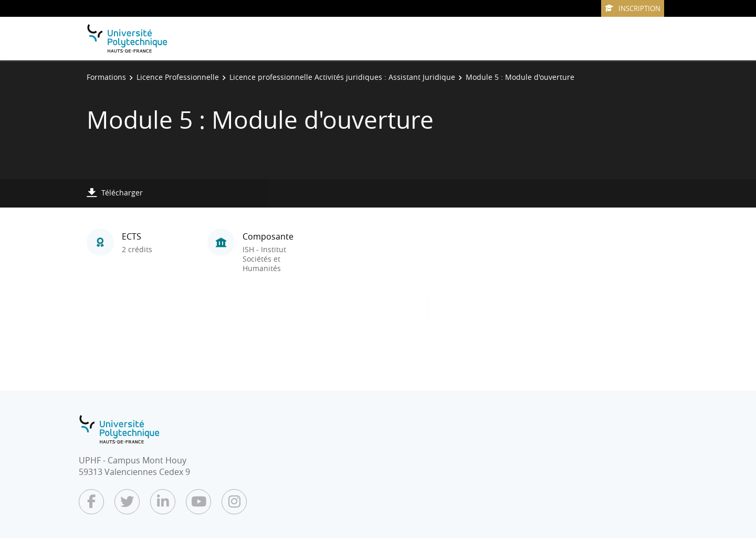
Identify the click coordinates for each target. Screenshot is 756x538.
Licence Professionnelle (178, 77)
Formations (106, 77)
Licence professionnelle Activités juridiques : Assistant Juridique (342, 77)
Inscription (633, 8)
